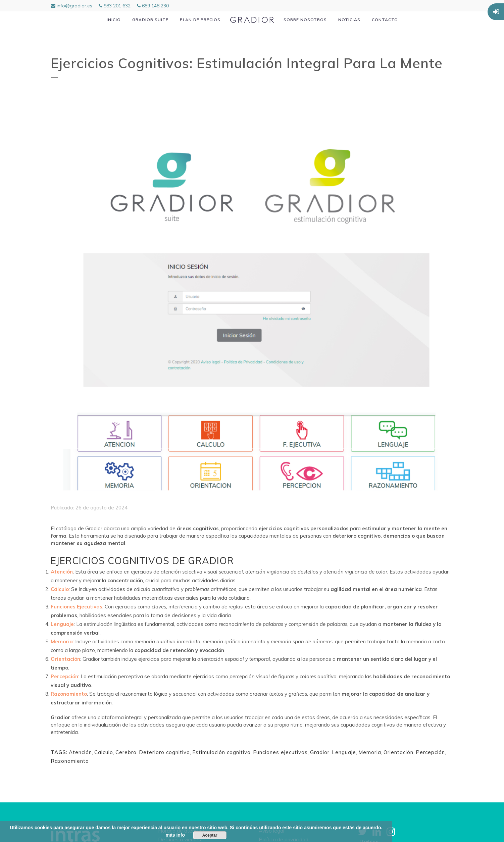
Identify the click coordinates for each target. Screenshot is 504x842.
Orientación (398, 752)
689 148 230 (153, 6)
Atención (80, 752)
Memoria (370, 752)
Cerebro (126, 752)
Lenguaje (344, 752)
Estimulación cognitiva (221, 752)
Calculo (104, 752)
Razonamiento (70, 761)
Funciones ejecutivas (280, 752)
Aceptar (210, 835)
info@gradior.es (71, 6)
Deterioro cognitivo (164, 752)
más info (175, 835)
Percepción (430, 752)
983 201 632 (115, 6)
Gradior (320, 752)
